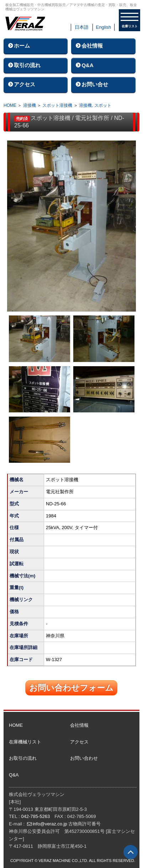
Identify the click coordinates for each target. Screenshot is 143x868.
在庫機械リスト (25, 742)
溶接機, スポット (95, 105)
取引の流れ (27, 65)
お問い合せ (95, 84)
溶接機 (30, 105)
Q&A (87, 65)
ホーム (22, 46)
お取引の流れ (23, 758)
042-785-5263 (35, 816)
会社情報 (92, 46)
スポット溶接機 (57, 105)
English (104, 27)
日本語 (82, 27)
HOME (10, 105)
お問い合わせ (84, 758)
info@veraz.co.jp (50, 824)
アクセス (25, 84)
